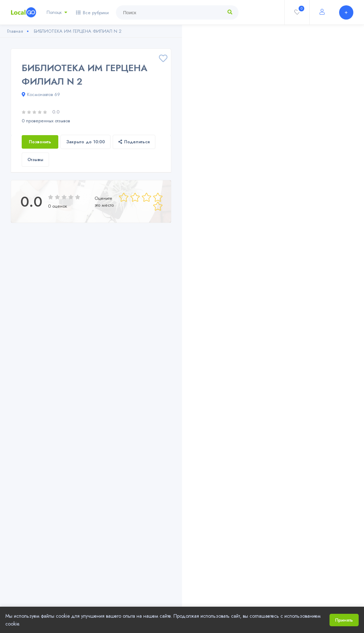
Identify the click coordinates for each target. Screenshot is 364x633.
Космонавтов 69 (41, 94)
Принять (344, 620)
